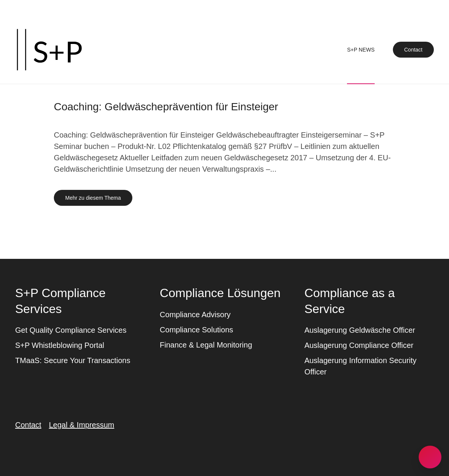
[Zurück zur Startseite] (49, 50)
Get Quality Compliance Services (71, 330)
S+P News (361, 50)
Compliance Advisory (195, 315)
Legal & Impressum (82, 425)
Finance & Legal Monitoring (206, 345)
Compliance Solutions (196, 330)
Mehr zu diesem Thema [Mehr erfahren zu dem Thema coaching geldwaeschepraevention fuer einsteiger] (93, 198)
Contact (413, 50)
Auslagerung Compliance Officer (359, 345)
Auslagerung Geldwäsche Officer (360, 330)
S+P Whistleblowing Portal (60, 345)
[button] (430, 457)
